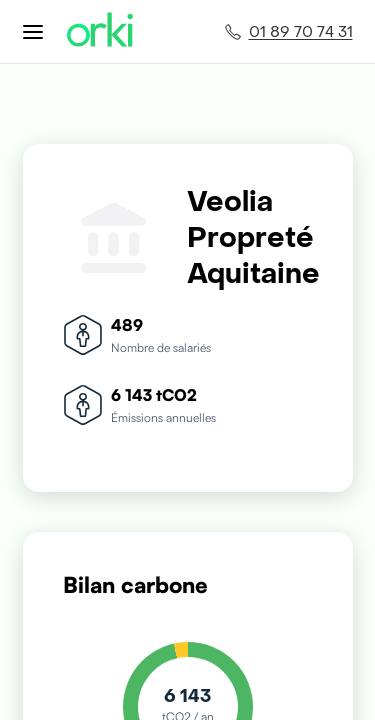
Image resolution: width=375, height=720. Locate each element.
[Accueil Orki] (100, 31)
